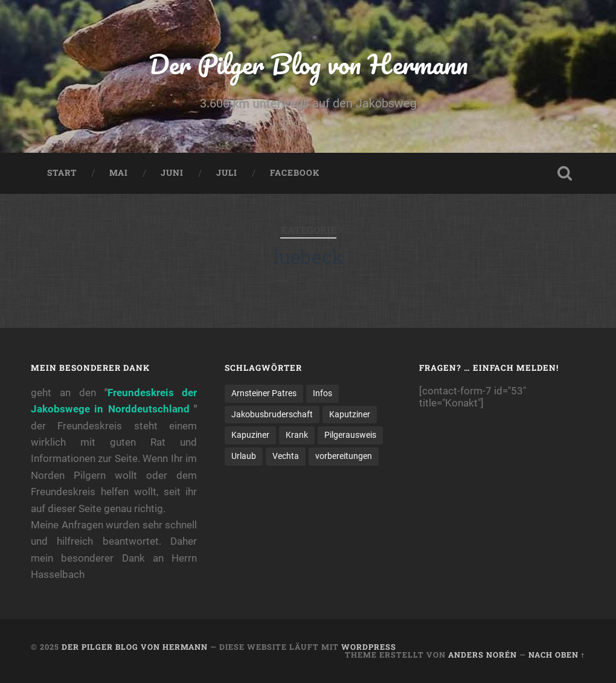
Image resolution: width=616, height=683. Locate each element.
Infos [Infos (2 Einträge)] (322, 393)
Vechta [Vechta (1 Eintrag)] (286, 456)
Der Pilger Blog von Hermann (308, 64)
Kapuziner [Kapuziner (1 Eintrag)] (250, 435)
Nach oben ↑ (557, 655)
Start (62, 173)
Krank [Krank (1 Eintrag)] (297, 435)
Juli (227, 173)
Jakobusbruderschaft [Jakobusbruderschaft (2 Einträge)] (272, 414)
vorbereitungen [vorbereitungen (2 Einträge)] (344, 456)
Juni (172, 173)
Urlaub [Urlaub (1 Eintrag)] (244, 456)
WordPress (369, 647)
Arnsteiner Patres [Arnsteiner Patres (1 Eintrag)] (264, 393)
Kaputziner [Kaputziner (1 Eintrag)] (350, 414)
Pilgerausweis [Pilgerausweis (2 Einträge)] (350, 435)
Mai (119, 173)
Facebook (295, 173)
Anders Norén (483, 655)
